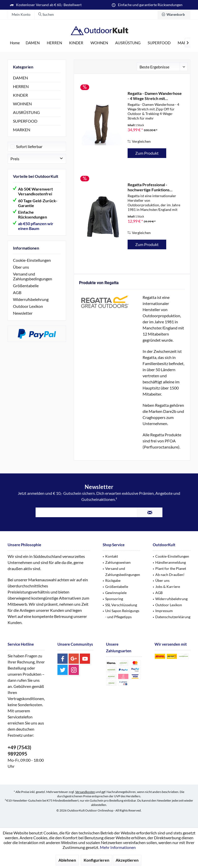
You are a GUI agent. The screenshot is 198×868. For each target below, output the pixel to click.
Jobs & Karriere (168, 587)
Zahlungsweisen (118, 562)
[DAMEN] (33, 43)
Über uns (21, 267)
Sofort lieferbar (29, 146)
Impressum (164, 611)
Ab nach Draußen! (170, 575)
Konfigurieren (96, 860)
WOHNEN (22, 104)
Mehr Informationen (118, 847)
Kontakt (112, 556)
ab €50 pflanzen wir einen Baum (36, 226)
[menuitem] (174, 15)
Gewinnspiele (116, 593)
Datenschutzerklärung (173, 617)
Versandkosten (85, 792)
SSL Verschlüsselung (121, 605)
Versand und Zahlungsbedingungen (33, 276)
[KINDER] (76, 43)
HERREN (21, 86)
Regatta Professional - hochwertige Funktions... (150, 187)
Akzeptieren (127, 860)
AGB (17, 292)
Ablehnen (67, 860)
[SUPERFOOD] (159, 43)
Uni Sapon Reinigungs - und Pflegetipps (122, 614)
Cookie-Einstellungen (32, 260)
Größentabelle (26, 286)
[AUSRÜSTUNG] (128, 43)
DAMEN (20, 78)
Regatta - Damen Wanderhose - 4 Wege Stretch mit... (155, 96)
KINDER (20, 95)
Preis (15, 159)
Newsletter (23, 313)
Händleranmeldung (171, 562)
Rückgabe (113, 580)
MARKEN (22, 130)
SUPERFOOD (25, 121)
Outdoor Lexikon (28, 306)
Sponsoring (114, 599)
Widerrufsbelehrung (31, 299)
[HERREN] (54, 43)
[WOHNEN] (99, 43)
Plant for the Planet (171, 568)
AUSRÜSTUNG (26, 112)
